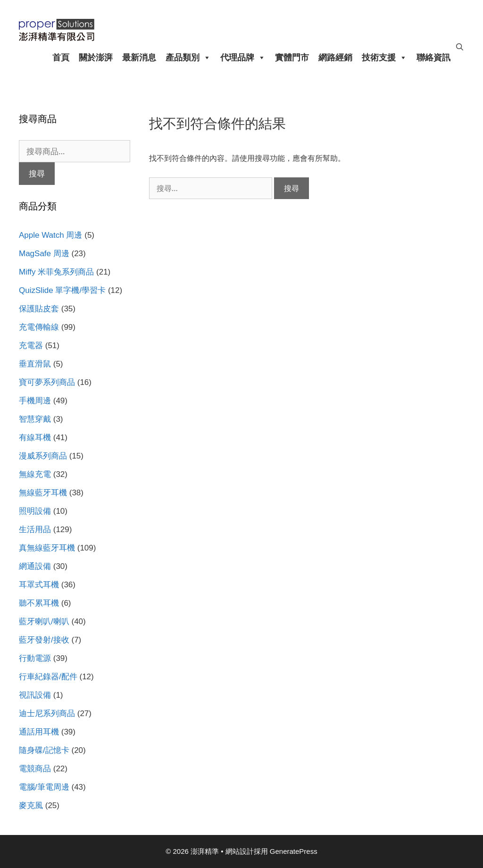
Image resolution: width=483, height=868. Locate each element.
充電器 (31, 346)
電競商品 (35, 769)
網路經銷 (335, 58)
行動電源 (35, 658)
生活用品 (35, 530)
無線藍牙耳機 (43, 493)
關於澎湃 (96, 58)
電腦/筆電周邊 (44, 787)
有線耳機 (35, 438)
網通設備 (35, 566)
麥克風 (31, 805)
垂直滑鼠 (35, 364)
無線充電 (35, 474)
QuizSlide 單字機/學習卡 (62, 290)
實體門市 (292, 58)
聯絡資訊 (433, 58)
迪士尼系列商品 (47, 714)
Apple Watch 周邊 (50, 235)
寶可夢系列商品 (47, 382)
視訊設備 (35, 695)
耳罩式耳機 (39, 585)
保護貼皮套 (39, 309)
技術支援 (384, 58)
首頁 (61, 58)
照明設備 (35, 511)
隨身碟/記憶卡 (44, 750)
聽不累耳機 (39, 603)
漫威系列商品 (43, 456)
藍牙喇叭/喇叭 (44, 622)
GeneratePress (294, 851)
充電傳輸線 (39, 327)
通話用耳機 (39, 732)
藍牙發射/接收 (44, 640)
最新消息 (139, 58)
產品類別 (188, 58)
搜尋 (37, 173)
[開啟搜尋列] (460, 47)
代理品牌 (243, 58)
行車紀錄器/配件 (48, 677)
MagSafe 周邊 (44, 254)
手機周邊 (35, 401)
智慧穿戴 (35, 419)
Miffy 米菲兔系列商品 (56, 272)
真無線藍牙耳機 (47, 548)
